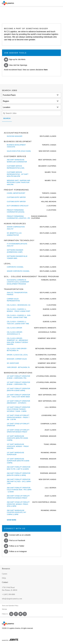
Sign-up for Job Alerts (15, 60)
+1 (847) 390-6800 (8, 594)
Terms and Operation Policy (10, 606)
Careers (5, 574)
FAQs (4, 578)
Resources (6, 569)
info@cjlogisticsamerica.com (12, 599)
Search (7, 118)
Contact (5, 582)
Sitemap (4, 609)
